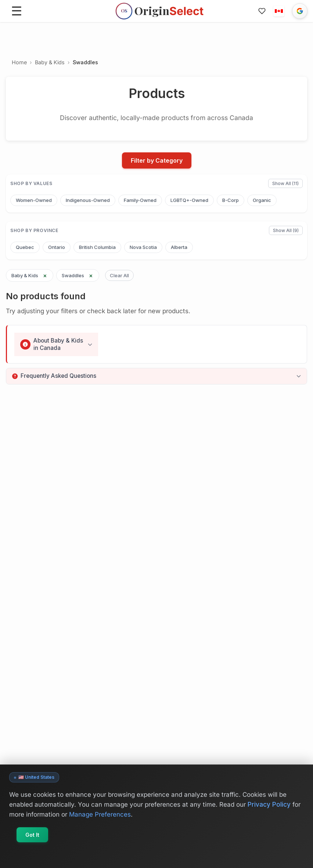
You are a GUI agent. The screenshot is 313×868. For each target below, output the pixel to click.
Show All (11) (285, 183)
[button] (279, 11)
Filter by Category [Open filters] (157, 160)
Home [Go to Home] (19, 62)
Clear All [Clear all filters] (119, 275)
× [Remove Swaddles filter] (91, 275)
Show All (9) (286, 230)
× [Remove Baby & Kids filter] (45, 275)
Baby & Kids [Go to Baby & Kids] (50, 62)
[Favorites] (262, 11)
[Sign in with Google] (300, 11)
